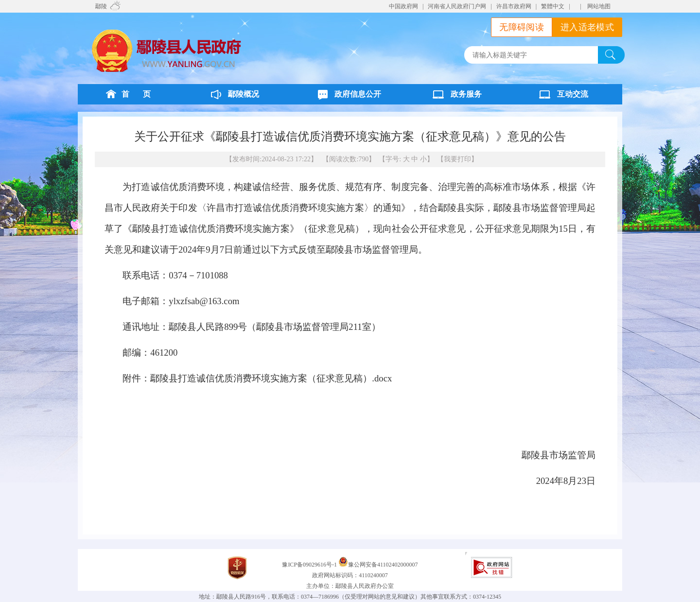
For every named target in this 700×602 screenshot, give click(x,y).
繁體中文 (553, 6)
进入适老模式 (587, 27)
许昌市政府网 (514, 6)
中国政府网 (403, 6)
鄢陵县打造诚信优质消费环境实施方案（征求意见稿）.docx (271, 378)
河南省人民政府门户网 (457, 6)
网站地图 (599, 6)
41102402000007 (398, 565)
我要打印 (457, 159)
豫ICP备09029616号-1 (310, 565)
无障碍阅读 (522, 27)
